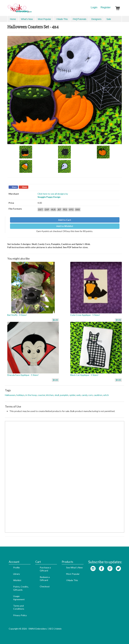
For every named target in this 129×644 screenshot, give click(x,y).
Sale (109, 19)
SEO (51, 629)
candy (84, 395)
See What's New (74, 567)
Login (94, 7)
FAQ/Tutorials (79, 19)
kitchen (50, 395)
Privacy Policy (20, 615)
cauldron (98, 395)
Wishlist (17, 580)
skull (57, 395)
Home (13, 19)
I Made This (62, 19)
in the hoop (31, 395)
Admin (58, 629)
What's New (27, 19)
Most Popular (44, 19)
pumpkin (64, 395)
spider (72, 395)
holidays (20, 395)
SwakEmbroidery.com (31, 10)
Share (14, 187)
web (78, 395)
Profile (16, 567)
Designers (96, 19)
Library (17, 574)
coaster (41, 395)
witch (106, 395)
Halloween (10, 395)
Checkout (45, 586)
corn (91, 395)
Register (106, 7)
